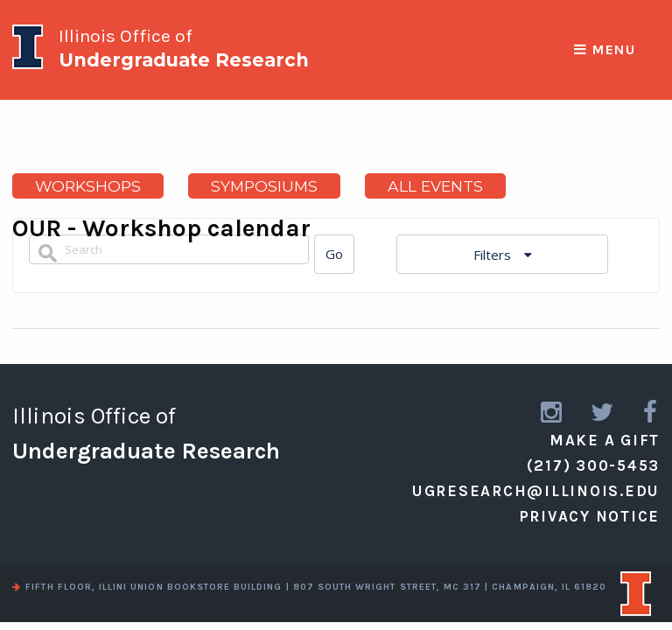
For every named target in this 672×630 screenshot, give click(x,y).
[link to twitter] (603, 413)
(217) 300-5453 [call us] (594, 465)
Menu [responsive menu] (605, 50)
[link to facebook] (651, 413)
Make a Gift (605, 440)
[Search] (334, 254)
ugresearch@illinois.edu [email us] (536, 491)
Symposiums (264, 186)
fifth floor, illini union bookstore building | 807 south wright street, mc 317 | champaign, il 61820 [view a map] (309, 587)
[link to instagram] (553, 413)
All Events (435, 186)
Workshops (88, 186)
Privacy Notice (590, 516)
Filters (494, 255)
